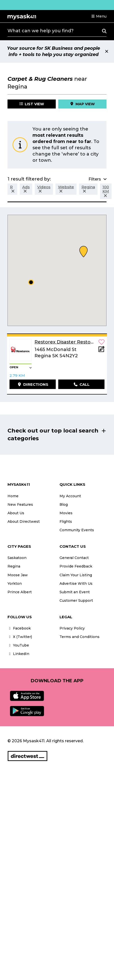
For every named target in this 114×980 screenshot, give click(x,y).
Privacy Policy (72, 628)
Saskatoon (17, 558)
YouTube (18, 645)
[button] (99, 16)
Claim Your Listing (76, 575)
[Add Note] (101, 351)
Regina (14, 566)
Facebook (19, 628)
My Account (70, 496)
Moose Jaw (18, 575)
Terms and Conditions (79, 637)
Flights (66, 521)
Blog (64, 504)
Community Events (77, 530)
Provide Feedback (76, 566)
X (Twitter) (20, 637)
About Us (16, 513)
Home (13, 496)
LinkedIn (18, 654)
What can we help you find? (40, 31)
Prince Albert (20, 592)
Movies (66, 513)
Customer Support (76, 600)
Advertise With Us (76, 583)
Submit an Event (75, 592)
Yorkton (15, 583)
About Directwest (24, 521)
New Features (20, 504)
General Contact (74, 558)
